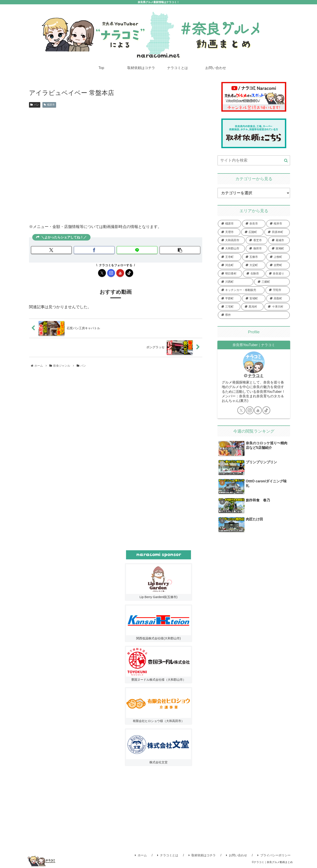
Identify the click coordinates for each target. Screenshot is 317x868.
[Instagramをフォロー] (111, 273)
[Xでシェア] (51, 250)
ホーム (141, 855)
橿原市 (49, 104)
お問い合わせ (237, 855)
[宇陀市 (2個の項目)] (278, 290)
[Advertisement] (159, 809)
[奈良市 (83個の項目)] (254, 224)
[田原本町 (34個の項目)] (277, 232)
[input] (254, 160)
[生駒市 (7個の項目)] (254, 273)
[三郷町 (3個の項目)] (272, 282)
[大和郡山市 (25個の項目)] (231, 249)
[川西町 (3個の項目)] (236, 282)
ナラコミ (256, 376)
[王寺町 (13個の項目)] (230, 257)
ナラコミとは (168, 855)
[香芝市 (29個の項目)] (256, 240)
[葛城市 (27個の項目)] (279, 240)
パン (35, 104)
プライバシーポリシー (274, 855)
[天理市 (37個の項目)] (229, 232)
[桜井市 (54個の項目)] (278, 224)
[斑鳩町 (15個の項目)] (279, 249)
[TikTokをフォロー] (129, 273)
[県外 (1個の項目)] (254, 315)
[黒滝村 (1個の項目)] (252, 306)
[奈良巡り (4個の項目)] (278, 273)
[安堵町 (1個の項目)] (254, 298)
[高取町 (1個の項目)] (278, 298)
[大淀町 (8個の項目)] (254, 265)
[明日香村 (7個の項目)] (230, 273)
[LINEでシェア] (137, 250)
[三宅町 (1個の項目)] (229, 306)
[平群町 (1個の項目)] (230, 298)
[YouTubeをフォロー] (120, 273)
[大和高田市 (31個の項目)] (231, 240)
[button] (180, 250)
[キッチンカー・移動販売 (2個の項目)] (241, 290)
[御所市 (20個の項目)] (256, 249)
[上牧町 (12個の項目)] (278, 257)
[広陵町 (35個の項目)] (252, 232)
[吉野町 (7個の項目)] (278, 265)
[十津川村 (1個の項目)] (277, 306)
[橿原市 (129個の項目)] (230, 224)
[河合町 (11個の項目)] (230, 265)
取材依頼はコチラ (202, 855)
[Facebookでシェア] (94, 250)
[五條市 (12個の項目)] (254, 257)
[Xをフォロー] (102, 273)
